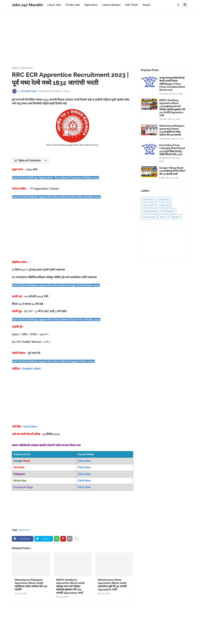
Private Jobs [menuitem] (73, 5)
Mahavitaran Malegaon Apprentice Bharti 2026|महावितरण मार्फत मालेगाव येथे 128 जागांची (31, 585)
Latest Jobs (164, 205)
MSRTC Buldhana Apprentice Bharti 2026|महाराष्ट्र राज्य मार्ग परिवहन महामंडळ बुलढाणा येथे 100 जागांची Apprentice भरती (70, 586)
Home (15, 68)
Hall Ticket (148, 205)
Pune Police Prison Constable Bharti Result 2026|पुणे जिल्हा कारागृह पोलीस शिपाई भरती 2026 (172, 150)
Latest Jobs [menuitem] (54, 5)
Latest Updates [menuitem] (111, 5)
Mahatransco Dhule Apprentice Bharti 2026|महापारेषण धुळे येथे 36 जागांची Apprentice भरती (112, 585)
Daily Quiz (164, 199)
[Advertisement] (100, 38)
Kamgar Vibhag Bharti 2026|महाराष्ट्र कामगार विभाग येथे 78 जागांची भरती (172, 171)
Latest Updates (151, 211)
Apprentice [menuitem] (91, 5)
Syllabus (175, 217)
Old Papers (169, 211)
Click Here (30, 427)
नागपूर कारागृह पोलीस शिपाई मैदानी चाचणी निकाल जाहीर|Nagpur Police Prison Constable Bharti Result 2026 (172, 84)
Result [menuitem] (146, 5)
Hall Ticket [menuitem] (132, 5)
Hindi (37, 369)
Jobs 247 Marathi (27, 5)
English (27, 369)
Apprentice (27, 68)
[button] (178, 5)
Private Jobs (149, 217)
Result (163, 217)
